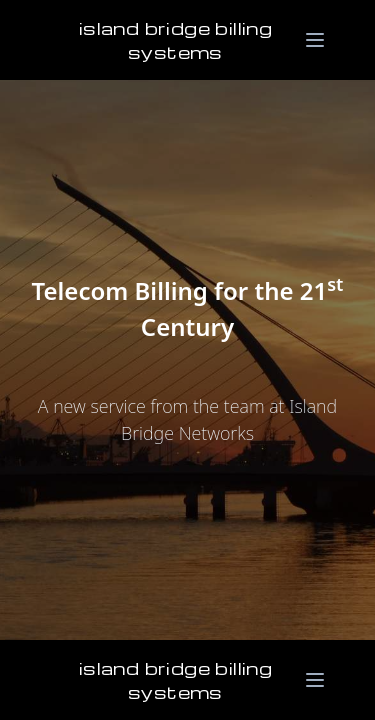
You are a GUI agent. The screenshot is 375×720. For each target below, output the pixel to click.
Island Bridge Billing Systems (175, 39)
